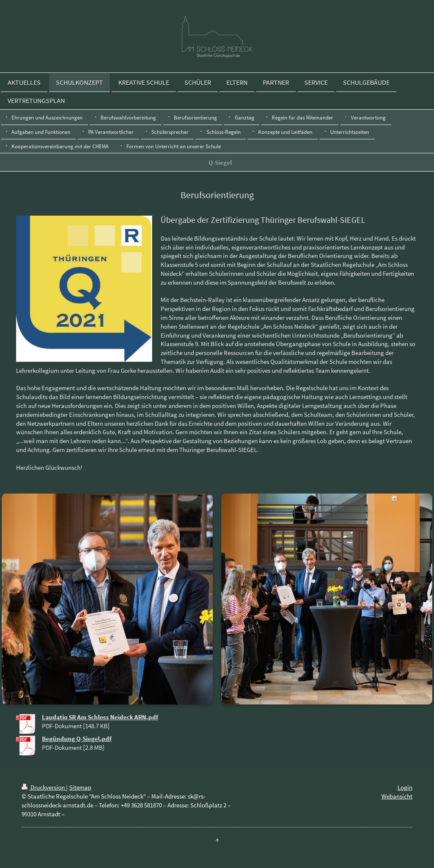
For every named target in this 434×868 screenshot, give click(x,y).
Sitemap (80, 787)
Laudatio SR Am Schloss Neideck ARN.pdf (100, 717)
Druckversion (44, 787)
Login (405, 787)
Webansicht (397, 796)
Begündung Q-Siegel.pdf (77, 739)
